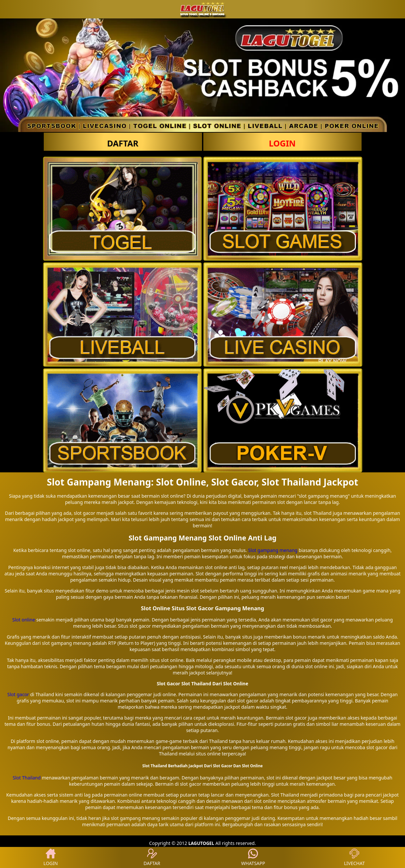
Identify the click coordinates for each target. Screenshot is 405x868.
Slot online (24, 620)
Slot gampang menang (273, 550)
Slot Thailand (27, 778)
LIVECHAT (354, 857)
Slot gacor (18, 694)
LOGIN (282, 143)
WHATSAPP (253, 857)
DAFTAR (123, 143)
